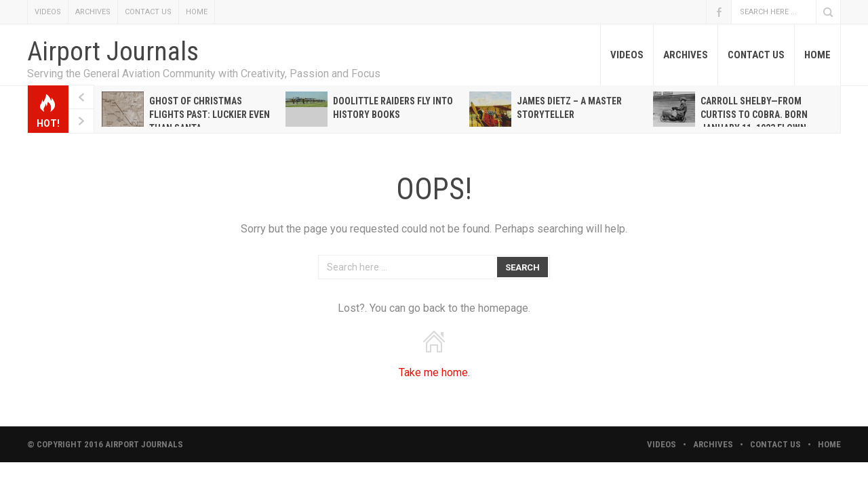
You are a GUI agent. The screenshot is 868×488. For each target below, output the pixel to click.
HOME (197, 12)
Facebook (719, 12)
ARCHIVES (93, 12)
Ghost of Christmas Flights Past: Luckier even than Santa (210, 115)
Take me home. (434, 372)
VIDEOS (48, 12)
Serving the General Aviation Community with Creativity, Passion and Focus (204, 74)
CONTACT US (148, 12)
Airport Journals (113, 52)
